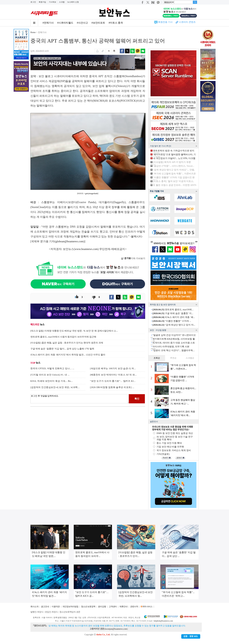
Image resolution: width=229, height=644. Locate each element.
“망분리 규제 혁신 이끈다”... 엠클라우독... (174, 350)
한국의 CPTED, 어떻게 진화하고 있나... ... (52, 368)
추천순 (173, 358)
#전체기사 (48, 23)
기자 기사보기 (133, 258)
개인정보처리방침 (70, 607)
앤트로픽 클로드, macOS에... (173, 310)
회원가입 (42, 2)
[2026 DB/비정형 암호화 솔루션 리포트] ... (112, 387)
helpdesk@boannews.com (163, 621)
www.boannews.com (86, 249)
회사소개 (34, 607)
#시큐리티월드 (65, 23)
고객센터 (113, 607)
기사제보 (52, 2)
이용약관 (56, 607)
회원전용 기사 (165, 22)
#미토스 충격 (116, 23)
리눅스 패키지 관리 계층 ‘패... (174, 317)
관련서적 (134, 607)
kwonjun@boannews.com (116, 629)
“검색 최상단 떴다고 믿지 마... (174, 325)
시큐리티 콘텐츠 (187, 22)
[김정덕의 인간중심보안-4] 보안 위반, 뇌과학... (55, 387)
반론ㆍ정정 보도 (191, 636)
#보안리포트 (98, 23)
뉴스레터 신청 (73, 2)
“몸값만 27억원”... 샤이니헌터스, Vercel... (174, 166)
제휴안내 (123, 607)
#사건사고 (82, 23)
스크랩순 (190, 358)
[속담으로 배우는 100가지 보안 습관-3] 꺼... (113, 368)
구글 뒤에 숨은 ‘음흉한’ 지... (173, 313)
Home (33, 32)
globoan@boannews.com (70, 241)
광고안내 (45, 607)
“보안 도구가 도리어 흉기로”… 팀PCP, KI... (113, 381)
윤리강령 (102, 607)
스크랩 (62, 2)
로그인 (33, 2)
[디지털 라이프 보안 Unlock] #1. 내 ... (50, 375)
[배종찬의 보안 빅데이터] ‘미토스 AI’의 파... (113, 375)
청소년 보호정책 (88, 607)
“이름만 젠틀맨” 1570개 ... (172, 321)
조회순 (157, 358)
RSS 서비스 (148, 607)
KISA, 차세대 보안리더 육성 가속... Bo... (52, 381)
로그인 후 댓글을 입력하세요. (80, 399)
